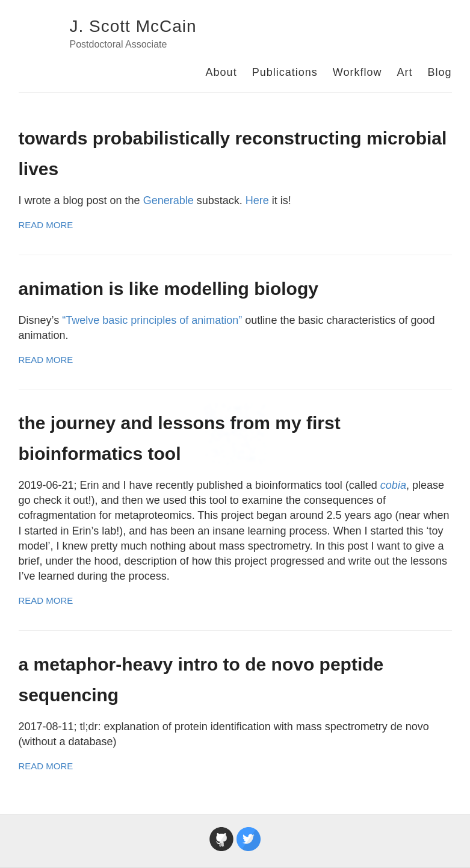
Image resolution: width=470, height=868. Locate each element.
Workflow (357, 72)
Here (257, 200)
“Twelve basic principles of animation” (152, 320)
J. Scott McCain (133, 26)
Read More (46, 225)
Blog (439, 72)
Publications (285, 72)
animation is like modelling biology (169, 289)
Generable (169, 200)
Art (404, 72)
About (221, 72)
